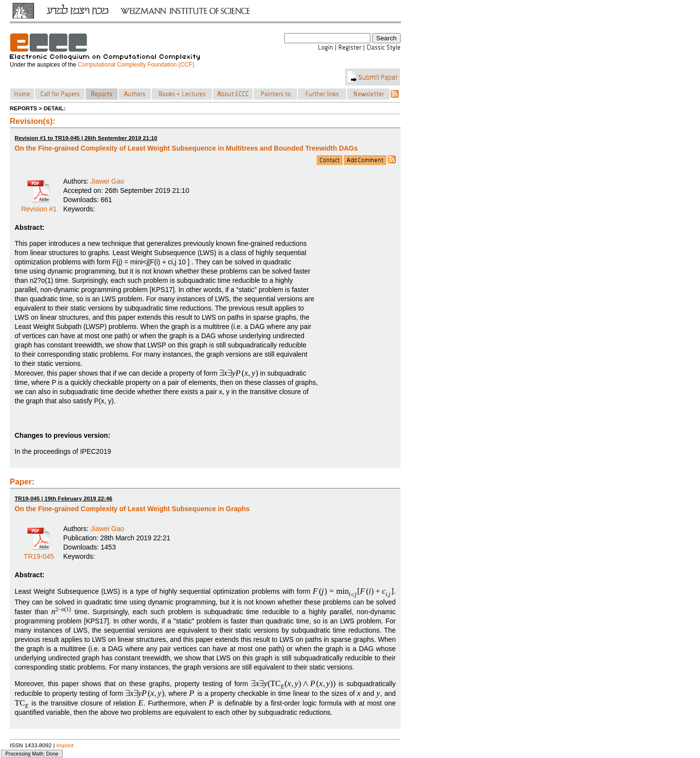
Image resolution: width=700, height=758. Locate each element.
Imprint (65, 745)
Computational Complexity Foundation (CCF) (136, 65)
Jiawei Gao (107, 181)
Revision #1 (39, 206)
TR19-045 (39, 553)
